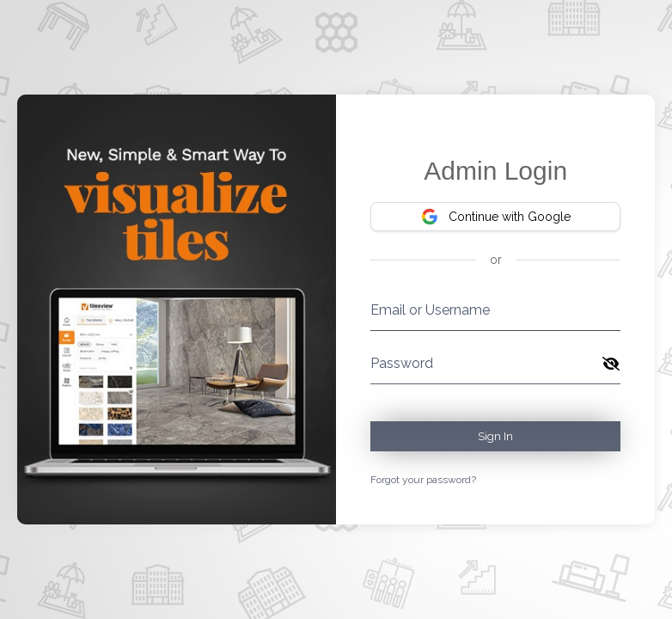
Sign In (495, 436)
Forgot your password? (423, 480)
